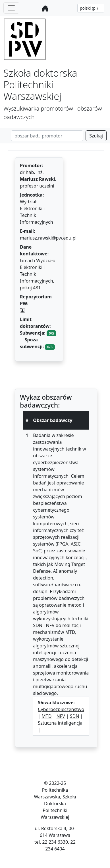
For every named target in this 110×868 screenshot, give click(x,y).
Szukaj (96, 136)
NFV (61, 716)
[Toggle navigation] (11, 8)
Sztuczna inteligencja (60, 723)
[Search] (47, 136)
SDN (75, 716)
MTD (46, 716)
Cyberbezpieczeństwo (61, 709)
